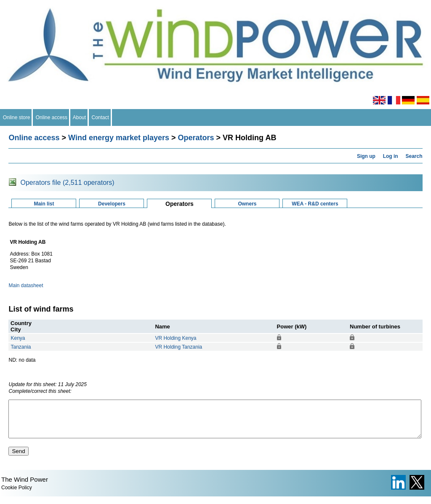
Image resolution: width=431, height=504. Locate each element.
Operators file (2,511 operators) (67, 183)
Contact (100, 117)
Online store (16, 117)
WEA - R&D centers (315, 204)
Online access (52, 117)
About (80, 117)
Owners (247, 204)
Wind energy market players (119, 138)
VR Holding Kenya (176, 338)
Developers (112, 204)
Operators (196, 138)
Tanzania (21, 347)
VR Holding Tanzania (178, 347)
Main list (44, 204)
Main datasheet (26, 285)
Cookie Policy (17, 495)
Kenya (18, 338)
